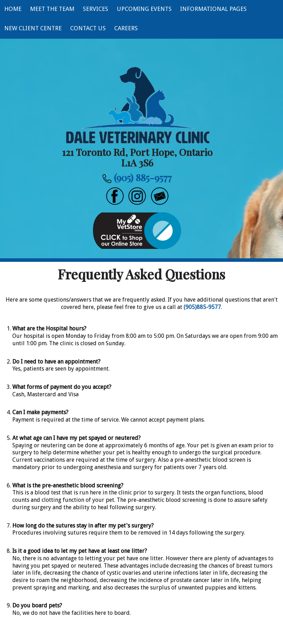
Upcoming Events (144, 9)
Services (96, 9)
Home (13, 9)
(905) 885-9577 (143, 177)
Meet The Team (52, 9)
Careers (126, 28)
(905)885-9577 (202, 307)
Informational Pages (213, 9)
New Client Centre (33, 28)
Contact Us (88, 28)
